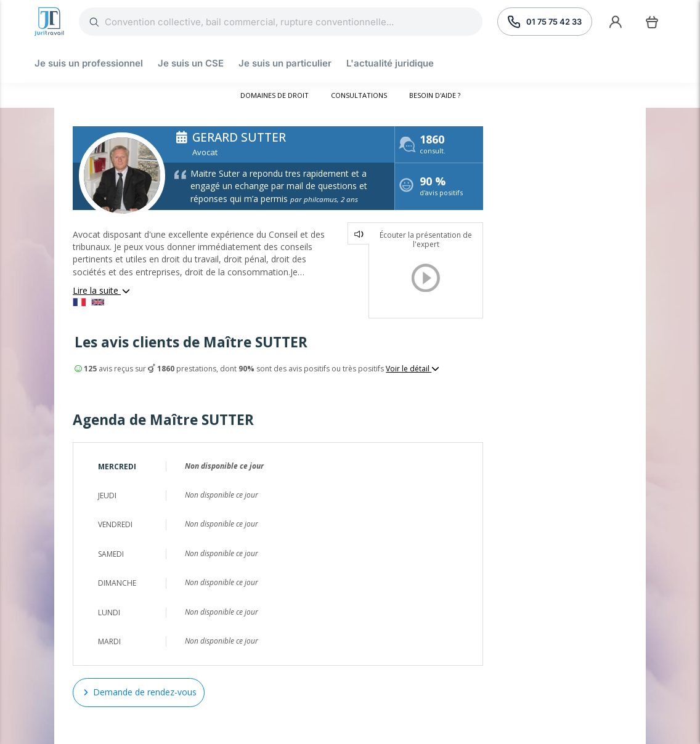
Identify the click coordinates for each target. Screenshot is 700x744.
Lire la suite (102, 290)
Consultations (359, 95)
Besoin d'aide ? (435, 95)
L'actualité (390, 63)
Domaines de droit (275, 95)
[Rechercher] (294, 22)
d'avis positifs (441, 188)
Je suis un (89, 63)
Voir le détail (413, 369)
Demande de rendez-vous (139, 692)
